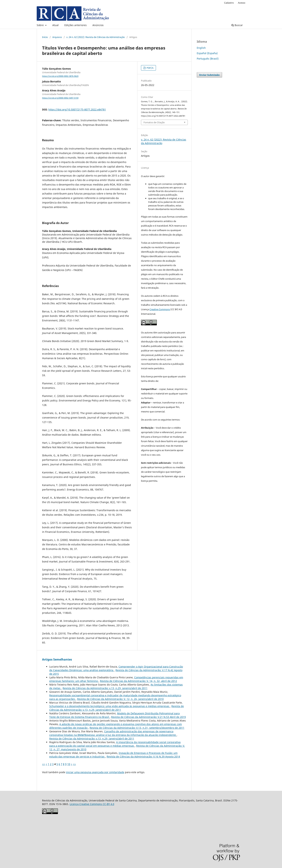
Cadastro (229, 3)
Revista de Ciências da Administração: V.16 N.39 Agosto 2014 (143, 757)
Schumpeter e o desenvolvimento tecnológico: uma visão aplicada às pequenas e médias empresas (110, 706)
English (201, 48)
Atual (55, 25)
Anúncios (98, 25)
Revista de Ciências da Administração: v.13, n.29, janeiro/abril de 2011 (105, 688)
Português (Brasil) (208, 59)
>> (74, 764)
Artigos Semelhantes (57, 659)
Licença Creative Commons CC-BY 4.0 (92, 804)
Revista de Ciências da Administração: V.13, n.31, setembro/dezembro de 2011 (137, 728)
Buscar (237, 25)
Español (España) (207, 53)
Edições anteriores (76, 25)
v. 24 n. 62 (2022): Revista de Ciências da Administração (96, 37)
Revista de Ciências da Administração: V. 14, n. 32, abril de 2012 (138, 681)
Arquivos (57, 37)
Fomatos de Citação (154, 122)
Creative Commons (160, 309)
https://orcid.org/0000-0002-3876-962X (60, 76)
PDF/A (150, 68)
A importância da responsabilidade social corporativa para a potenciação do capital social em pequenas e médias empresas (115, 744)
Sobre (41, 25)
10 (69, 764)
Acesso (242, 3)
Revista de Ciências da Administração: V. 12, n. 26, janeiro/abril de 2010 (120, 699)
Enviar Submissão (209, 75)
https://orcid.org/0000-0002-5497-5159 (60, 98)
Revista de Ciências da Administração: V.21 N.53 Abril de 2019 (148, 717)
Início (45, 37)
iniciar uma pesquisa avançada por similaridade (95, 772)
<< (44, 764)
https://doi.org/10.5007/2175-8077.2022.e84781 (77, 109)
